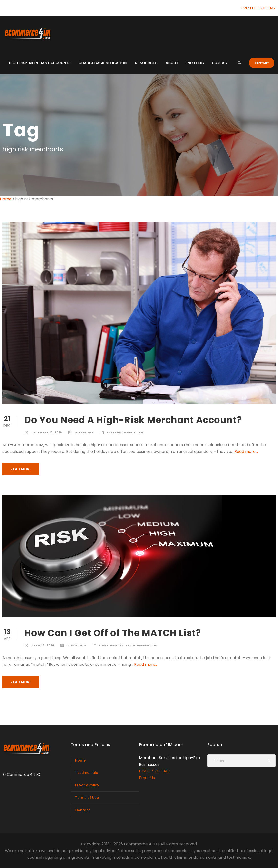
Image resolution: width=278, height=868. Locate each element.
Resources (146, 63)
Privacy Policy (87, 785)
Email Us (147, 778)
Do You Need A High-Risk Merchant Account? (133, 420)
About (172, 63)
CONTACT (262, 63)
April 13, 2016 (43, 645)
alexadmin (84, 432)
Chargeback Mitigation (103, 63)
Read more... (246, 451)
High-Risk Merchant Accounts (40, 63)
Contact (221, 63)
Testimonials (86, 773)
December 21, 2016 (47, 432)
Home (6, 199)
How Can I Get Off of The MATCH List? (113, 633)
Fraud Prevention (142, 645)
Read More (21, 469)
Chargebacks (112, 645)
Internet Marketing (125, 432)
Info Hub (195, 63)
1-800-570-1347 (154, 771)
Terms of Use (87, 798)
